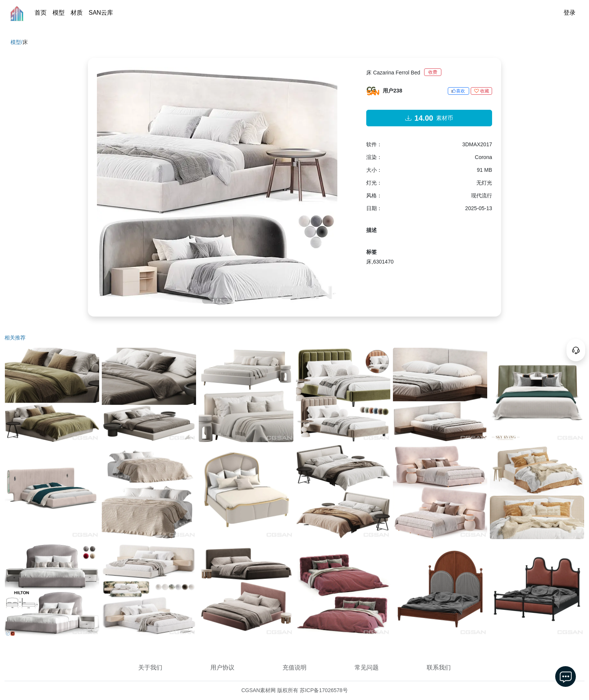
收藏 (482, 91)
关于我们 (150, 667)
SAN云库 (101, 13)
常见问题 (367, 667)
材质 (77, 13)
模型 (59, 13)
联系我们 (439, 667)
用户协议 (222, 667)
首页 (41, 13)
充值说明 (294, 667)
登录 (569, 13)
